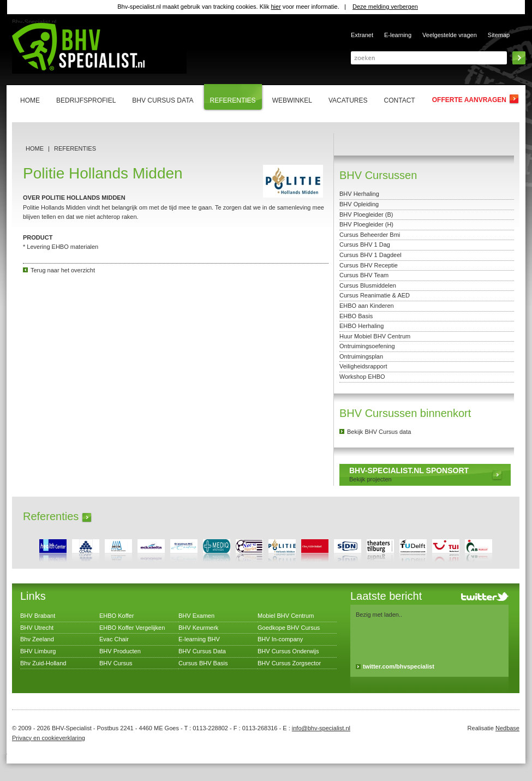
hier (276, 7)
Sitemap (499, 35)
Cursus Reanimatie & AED (375, 295)
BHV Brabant (38, 616)
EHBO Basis (356, 316)
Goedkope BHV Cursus (289, 628)
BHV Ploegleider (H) (366, 224)
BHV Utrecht (37, 628)
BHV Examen (196, 616)
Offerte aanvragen (469, 100)
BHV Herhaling (359, 194)
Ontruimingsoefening (367, 346)
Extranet (362, 35)
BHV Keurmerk (198, 628)
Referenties (75, 148)
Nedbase (507, 728)
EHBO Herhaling (361, 326)
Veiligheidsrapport (363, 366)
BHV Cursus (116, 663)
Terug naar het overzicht (63, 270)
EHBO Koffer (116, 616)
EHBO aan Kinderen (367, 306)
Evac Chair (114, 639)
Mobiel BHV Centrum (286, 616)
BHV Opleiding (359, 204)
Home (35, 148)
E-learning (398, 35)
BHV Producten (120, 651)
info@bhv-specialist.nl (321, 728)
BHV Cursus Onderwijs (288, 651)
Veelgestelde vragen (450, 35)
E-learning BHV (199, 639)
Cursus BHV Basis (203, 663)
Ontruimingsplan (361, 356)
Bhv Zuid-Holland (43, 663)
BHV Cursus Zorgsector (289, 663)
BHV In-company (280, 639)
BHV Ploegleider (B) (366, 214)
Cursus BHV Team (364, 275)
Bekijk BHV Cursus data (379, 432)
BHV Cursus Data (202, 651)
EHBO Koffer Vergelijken (132, 628)
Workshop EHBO (362, 377)
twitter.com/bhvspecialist (399, 666)
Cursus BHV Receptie (369, 265)
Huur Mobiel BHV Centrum (375, 336)
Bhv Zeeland (37, 639)
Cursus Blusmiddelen (368, 285)
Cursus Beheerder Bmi (370, 235)
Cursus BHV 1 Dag (365, 245)
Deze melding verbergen (385, 7)
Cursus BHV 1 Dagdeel (370, 255)
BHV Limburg (38, 651)
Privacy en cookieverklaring (49, 738)
